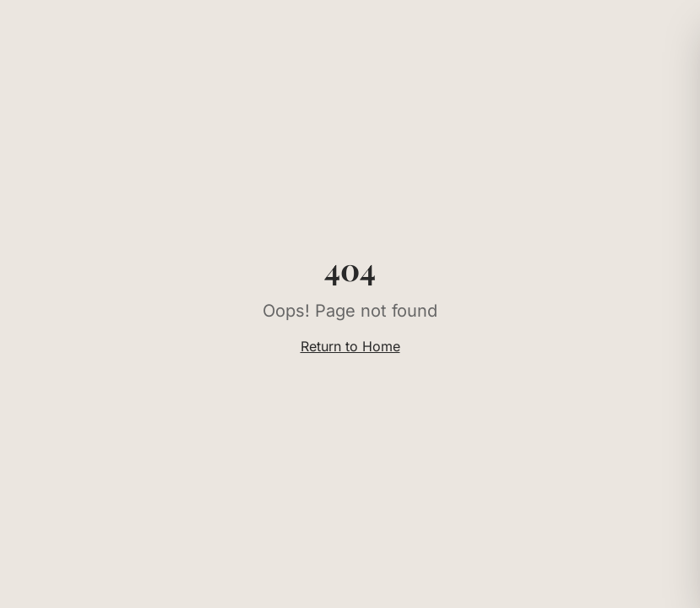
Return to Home (350, 346)
